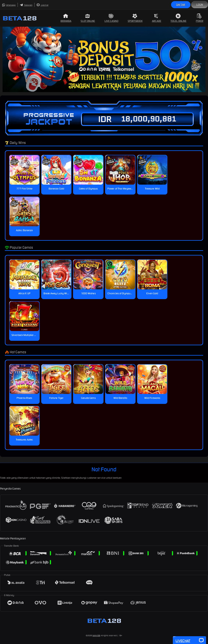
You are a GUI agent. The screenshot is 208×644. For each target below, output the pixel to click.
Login (200, 5)
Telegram (26, 5)
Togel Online (178, 18)
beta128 (96, 636)
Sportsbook (135, 18)
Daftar (181, 5)
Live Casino (111, 18)
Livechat (42, 5)
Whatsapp (9, 5)
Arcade (157, 18)
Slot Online (88, 18)
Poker (200, 18)
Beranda (66, 18)
